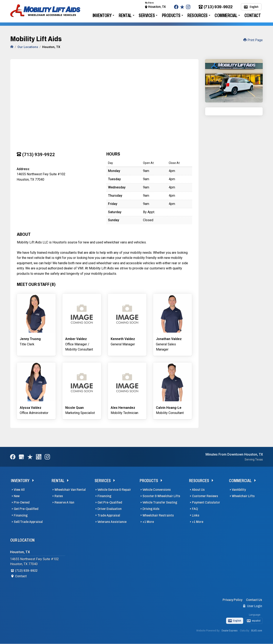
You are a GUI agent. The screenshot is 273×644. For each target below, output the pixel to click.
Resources (197, 16)
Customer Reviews (205, 496)
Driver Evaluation (110, 509)
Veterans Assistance (112, 522)
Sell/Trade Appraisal (28, 522)
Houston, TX (157, 7)
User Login (253, 606)
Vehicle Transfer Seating (160, 502)
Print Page (253, 40)
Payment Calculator (206, 502)
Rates (59, 496)
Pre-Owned (22, 502)
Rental (125, 16)
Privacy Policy (232, 600)
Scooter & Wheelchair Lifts (161, 496)
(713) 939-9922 (216, 7)
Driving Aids (151, 509)
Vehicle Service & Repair (114, 490)
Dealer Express (230, 631)
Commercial (226, 16)
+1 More (148, 522)
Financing (21, 515)
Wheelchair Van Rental (70, 490)
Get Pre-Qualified (26, 509)
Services (147, 16)
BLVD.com (257, 631)
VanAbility (239, 490)
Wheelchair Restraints (158, 515)
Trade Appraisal (109, 515)
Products (171, 16)
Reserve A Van (64, 502)
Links (196, 515)
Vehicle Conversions (157, 490)
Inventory (102, 16)
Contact (253, 16)
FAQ (195, 509)
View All (19, 490)
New (17, 496)
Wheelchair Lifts (243, 496)
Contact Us (254, 600)
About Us (198, 490)
